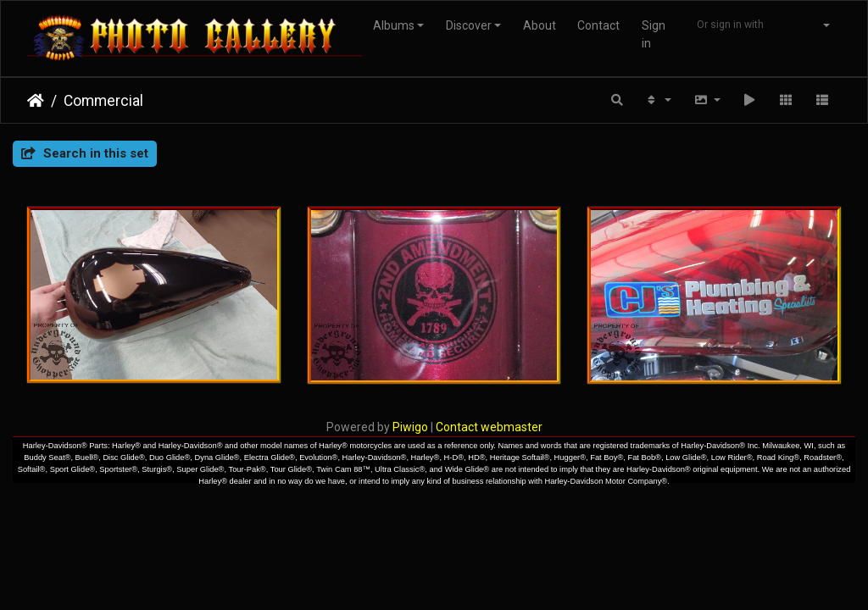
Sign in (654, 34)
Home (36, 101)
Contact (598, 25)
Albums (394, 25)
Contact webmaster (489, 427)
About (540, 25)
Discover (469, 25)
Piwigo (410, 427)
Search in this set (85, 153)
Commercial (103, 101)
